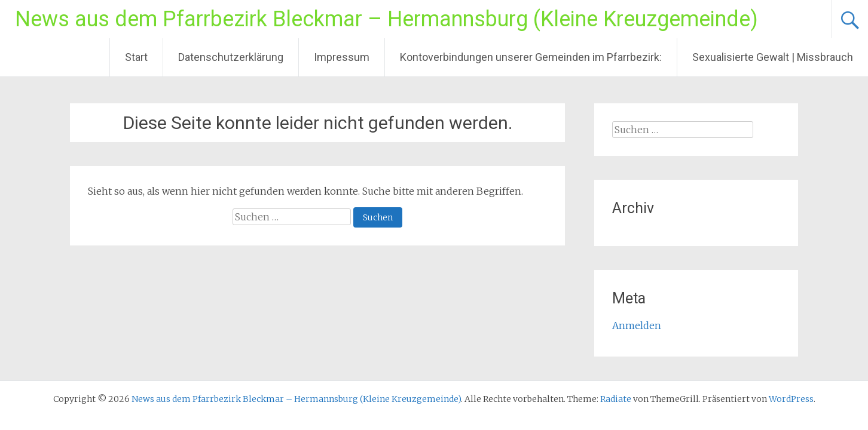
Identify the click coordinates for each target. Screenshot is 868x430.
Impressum (342, 57)
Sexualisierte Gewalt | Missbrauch (773, 57)
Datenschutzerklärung (231, 57)
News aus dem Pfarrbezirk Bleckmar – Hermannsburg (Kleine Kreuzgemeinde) (386, 19)
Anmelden (637, 325)
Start (136, 57)
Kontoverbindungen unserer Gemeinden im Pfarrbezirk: (531, 57)
